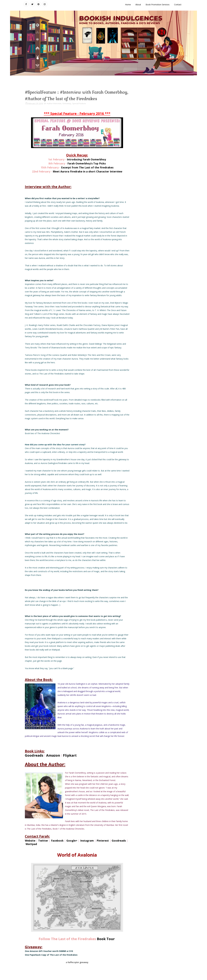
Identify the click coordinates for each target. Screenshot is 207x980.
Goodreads (34, 755)
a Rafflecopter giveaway (77, 962)
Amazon (53, 755)
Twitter (43, 841)
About (138, 5)
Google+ (72, 841)
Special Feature (79, 103)
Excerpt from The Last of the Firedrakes (87, 167)
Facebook (57, 841)
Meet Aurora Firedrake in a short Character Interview (87, 171)
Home (128, 5)
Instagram (87, 841)
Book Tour (106, 939)
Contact (178, 5)
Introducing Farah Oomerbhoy (86, 159)
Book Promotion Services (158, 5)
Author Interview (54, 103)
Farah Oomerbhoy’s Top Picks (87, 163)
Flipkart (70, 755)
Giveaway (67, 103)
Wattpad (31, 844)
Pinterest (103, 841)
